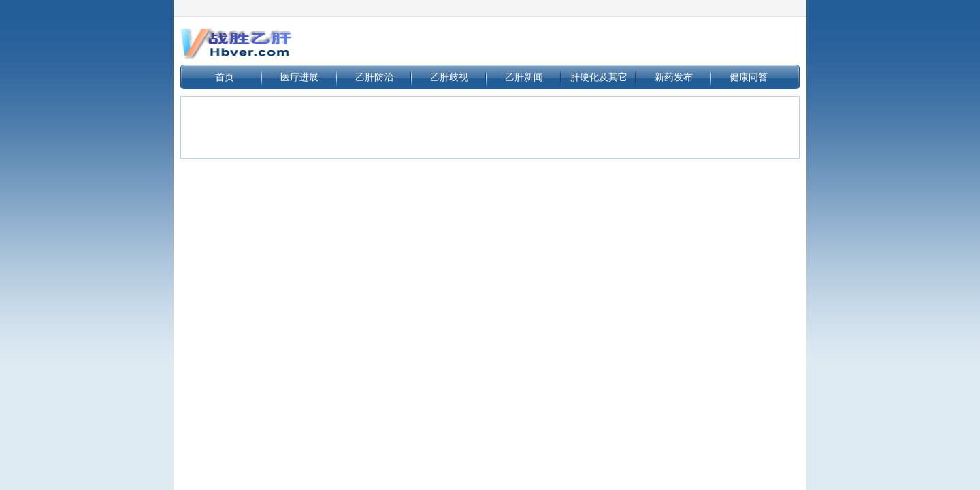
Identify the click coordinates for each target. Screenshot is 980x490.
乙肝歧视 (449, 77)
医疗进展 (299, 77)
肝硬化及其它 (599, 77)
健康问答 (749, 77)
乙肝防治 (374, 77)
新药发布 (674, 77)
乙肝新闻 (524, 77)
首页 (225, 77)
